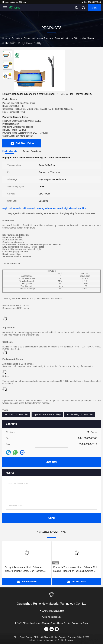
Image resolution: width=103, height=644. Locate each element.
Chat (94, 8)
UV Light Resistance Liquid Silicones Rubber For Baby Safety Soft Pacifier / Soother (24, 569)
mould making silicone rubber (80, 414)
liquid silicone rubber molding (47, 414)
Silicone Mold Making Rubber (37, 38)
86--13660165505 (91, 2)
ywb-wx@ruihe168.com (15, 2)
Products (16, 38)
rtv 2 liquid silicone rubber (16, 414)
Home (5, 38)
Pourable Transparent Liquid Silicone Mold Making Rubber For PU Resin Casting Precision (76, 569)
